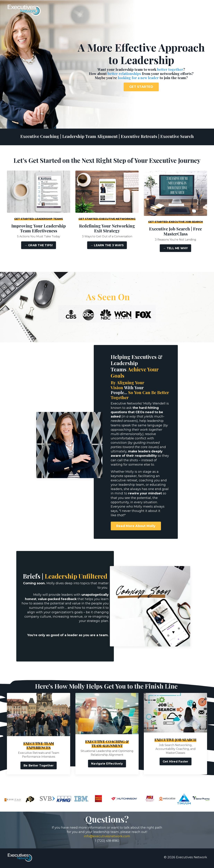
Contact (186, 10)
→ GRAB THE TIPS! (38, 245)
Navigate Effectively (107, 765)
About (172, 10)
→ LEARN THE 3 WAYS (107, 245)
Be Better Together (39, 767)
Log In (201, 10)
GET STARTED (141, 87)
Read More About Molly (136, 526)
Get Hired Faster (176, 763)
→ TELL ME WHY (175, 248)
